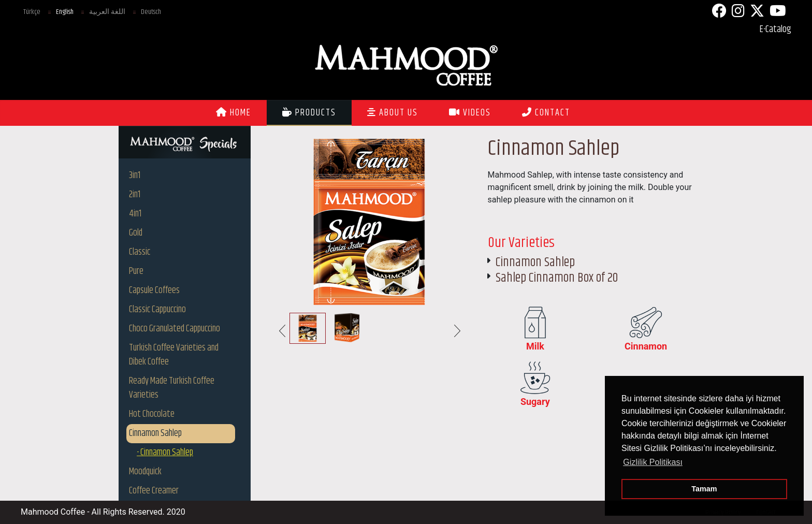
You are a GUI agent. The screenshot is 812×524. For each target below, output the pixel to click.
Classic (140, 252)
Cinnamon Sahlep (155, 433)
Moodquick (145, 472)
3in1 (135, 176)
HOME (234, 113)
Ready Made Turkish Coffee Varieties (172, 388)
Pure (136, 271)
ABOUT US (393, 113)
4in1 (135, 214)
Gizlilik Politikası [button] (653, 462)
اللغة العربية (107, 12)
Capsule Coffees (154, 290)
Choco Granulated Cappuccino (175, 329)
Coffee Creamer (154, 491)
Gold (136, 233)
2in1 (135, 195)
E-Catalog (775, 30)
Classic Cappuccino (157, 310)
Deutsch (151, 12)
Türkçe (32, 12)
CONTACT (546, 113)
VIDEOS (470, 113)
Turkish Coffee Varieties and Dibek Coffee (174, 355)
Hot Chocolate (152, 414)
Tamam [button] (704, 489)
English (65, 12)
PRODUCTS (309, 113)
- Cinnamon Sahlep (165, 453)
